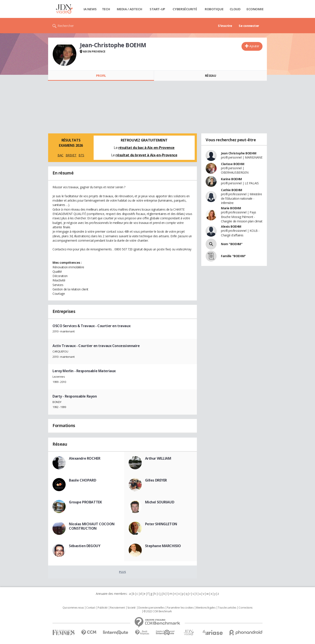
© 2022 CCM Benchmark (158, 611)
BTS (81, 155)
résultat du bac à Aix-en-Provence (146, 148)
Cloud (235, 9)
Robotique (214, 9)
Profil (101, 76)
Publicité (103, 608)
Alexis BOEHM (231, 226)
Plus (122, 572)
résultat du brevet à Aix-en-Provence (146, 155)
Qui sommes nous (73, 608)
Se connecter (249, 26)
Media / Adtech (129, 9)
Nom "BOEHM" (232, 244)
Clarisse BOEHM (233, 164)
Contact (91, 608)
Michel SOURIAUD (160, 502)
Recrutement (117, 608)
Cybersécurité (185, 9)
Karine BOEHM (231, 179)
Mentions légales (206, 608)
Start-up (157, 9)
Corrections (245, 608)
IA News (90, 9)
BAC (60, 155)
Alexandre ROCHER (85, 458)
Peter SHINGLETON (161, 524)
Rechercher (66, 26)
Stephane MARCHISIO (163, 546)
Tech (106, 9)
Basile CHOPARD (82, 480)
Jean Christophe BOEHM (239, 153)
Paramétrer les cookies (180, 608)
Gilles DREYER (156, 480)
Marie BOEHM (231, 208)
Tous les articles (227, 608)
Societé (131, 608)
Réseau (210, 76)
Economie (255, 9)
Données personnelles (151, 608)
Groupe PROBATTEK (85, 502)
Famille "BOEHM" (233, 256)
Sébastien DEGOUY (85, 546)
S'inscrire (225, 26)
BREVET (71, 155)
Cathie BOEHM (232, 190)
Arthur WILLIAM (158, 458)
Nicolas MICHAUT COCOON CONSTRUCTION (92, 526)
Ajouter (254, 46)
